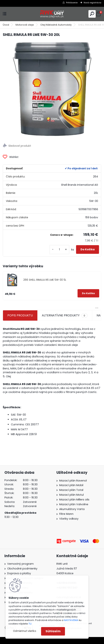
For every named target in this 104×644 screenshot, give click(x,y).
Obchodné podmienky (22, 569)
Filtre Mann (66, 514)
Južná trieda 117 (67, 569)
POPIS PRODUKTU (20, 315)
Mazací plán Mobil (71, 485)
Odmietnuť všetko (25, 631)
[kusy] (59, 249)
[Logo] (52, 14)
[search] (92, 14)
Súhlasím (53, 631)
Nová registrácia (92, 3)
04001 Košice (65, 573)
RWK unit (62, 564)
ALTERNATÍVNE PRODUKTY (65, 315)
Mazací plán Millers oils (74, 500)
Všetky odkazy (69, 519)
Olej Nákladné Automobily (56, 25)
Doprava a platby (19, 573)
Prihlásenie (72, 3)
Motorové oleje (25, 25)
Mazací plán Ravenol (73, 481)
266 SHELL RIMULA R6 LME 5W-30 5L (45, 280)
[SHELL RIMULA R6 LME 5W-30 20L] (52, 89)
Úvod (6, 25)
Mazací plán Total (71, 490)
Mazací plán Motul (71, 495)
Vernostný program (20, 564)
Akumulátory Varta (72, 509)
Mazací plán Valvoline (74, 504)
